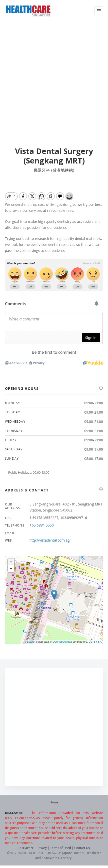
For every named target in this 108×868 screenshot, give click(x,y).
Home (54, 802)
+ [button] (11, 562)
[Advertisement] (54, 85)
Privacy (42, 848)
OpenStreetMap (62, 642)
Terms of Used (60, 848)
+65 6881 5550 (42, 525)
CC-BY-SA (95, 642)
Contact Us (82, 848)
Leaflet (31, 642)
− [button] (11, 569)
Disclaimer (26, 848)
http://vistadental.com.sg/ (50, 540)
